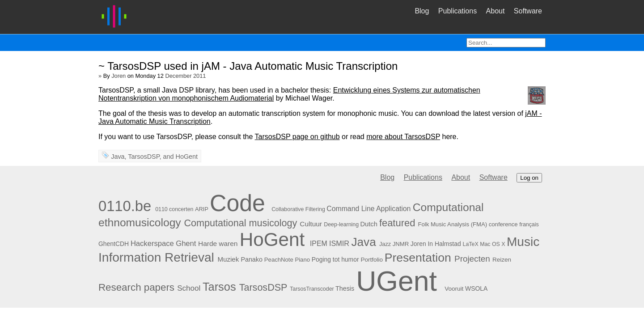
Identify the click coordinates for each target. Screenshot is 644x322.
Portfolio (372, 260)
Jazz (385, 244)
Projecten (472, 259)
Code (237, 203)
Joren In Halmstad (436, 244)
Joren (119, 76)
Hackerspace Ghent (163, 244)
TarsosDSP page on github (297, 137)
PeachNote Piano (287, 260)
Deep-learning (341, 225)
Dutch (369, 224)
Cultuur (311, 224)
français (529, 225)
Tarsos (219, 287)
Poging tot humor (335, 259)
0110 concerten (174, 209)
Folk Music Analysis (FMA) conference (468, 224)
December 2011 (185, 76)
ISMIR (339, 243)
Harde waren (218, 244)
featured (397, 223)
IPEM (319, 244)
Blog (422, 11)
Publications (458, 11)
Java (118, 157)
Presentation (418, 258)
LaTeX (471, 244)
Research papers (136, 287)
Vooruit (454, 289)
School (189, 288)
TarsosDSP (144, 157)
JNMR (401, 244)
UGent (396, 281)
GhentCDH (114, 244)
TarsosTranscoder (312, 289)
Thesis (345, 288)
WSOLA (476, 288)
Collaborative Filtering (298, 209)
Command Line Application (369, 209)
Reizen (502, 260)
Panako (251, 259)
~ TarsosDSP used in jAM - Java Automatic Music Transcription (248, 66)
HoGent (186, 157)
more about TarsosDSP (403, 137)
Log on (529, 178)
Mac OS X (492, 244)
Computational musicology (241, 223)
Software (528, 11)
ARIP (202, 209)
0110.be (125, 206)
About (496, 11)
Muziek (229, 259)
